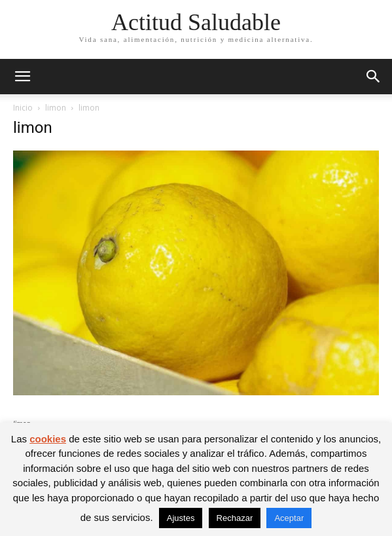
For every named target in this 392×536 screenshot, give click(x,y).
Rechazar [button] (235, 518)
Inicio (23, 108)
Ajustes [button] (181, 518)
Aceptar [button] (289, 518)
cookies (48, 439)
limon (56, 108)
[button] (22, 77)
